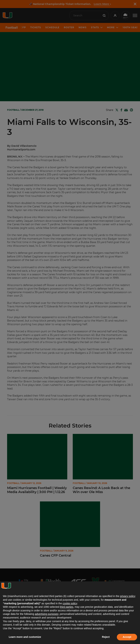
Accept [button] (127, 637)
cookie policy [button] (70, 603)
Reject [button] (106, 637)
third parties (67, 607)
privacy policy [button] (128, 596)
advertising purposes (47, 614)
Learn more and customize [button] (25, 637)
